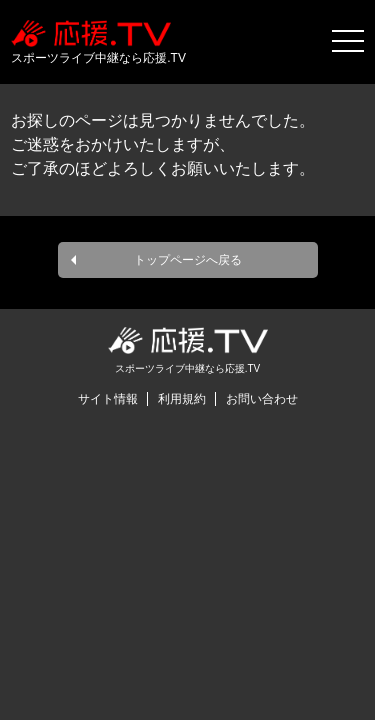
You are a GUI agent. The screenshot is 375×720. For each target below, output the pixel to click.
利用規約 (182, 399)
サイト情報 (108, 399)
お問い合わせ (262, 399)
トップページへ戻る (188, 260)
